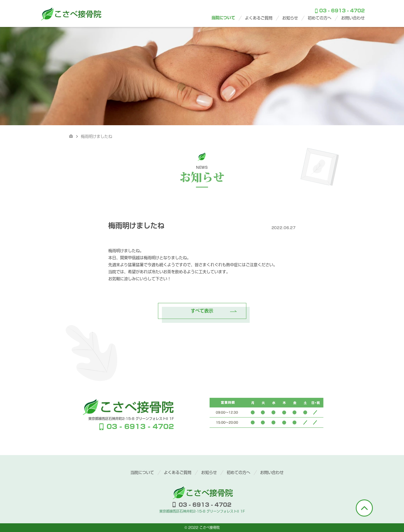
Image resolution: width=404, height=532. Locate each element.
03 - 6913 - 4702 (340, 11)
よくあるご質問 (259, 18)
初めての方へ (320, 18)
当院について (223, 18)
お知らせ (290, 18)
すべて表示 (202, 311)
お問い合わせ (353, 18)
